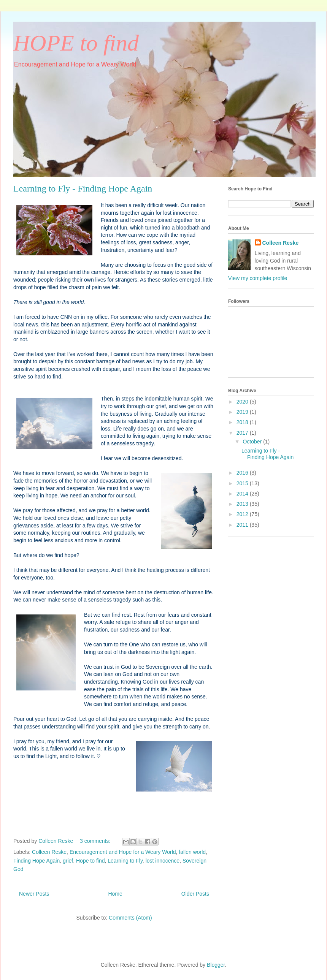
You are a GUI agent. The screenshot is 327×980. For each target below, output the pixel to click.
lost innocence (163, 861)
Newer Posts (34, 894)
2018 (243, 422)
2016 (243, 473)
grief (68, 861)
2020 (243, 402)
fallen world (192, 852)
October (253, 442)
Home (115, 894)
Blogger (216, 965)
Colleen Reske (49, 852)
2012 (243, 514)
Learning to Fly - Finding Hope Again (83, 188)
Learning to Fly (125, 861)
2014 (243, 494)
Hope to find (90, 861)
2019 (243, 412)
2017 (243, 433)
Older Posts (195, 894)
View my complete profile (258, 278)
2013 (243, 504)
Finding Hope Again (37, 861)
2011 (243, 525)
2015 (243, 483)
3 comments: (96, 841)
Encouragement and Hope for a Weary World (123, 852)
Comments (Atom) (130, 918)
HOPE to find (76, 43)
